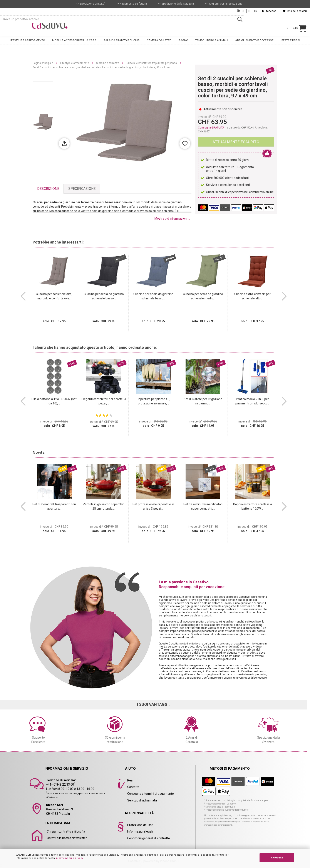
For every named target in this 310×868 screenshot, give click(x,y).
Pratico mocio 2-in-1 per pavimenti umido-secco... (252, 401)
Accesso (269, 11)
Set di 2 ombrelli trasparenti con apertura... (54, 506)
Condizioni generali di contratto (149, 838)
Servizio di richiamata (142, 800)
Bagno (183, 45)
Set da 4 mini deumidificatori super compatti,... (203, 506)
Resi (130, 780)
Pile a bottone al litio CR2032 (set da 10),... (54, 401)
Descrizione (48, 189)
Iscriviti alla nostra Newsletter (67, 838)
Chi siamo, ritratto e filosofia (66, 831)
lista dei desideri (295, 11)
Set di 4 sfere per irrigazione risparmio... (203, 401)
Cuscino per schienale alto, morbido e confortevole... (54, 296)
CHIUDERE (277, 858)
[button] (23, 296)
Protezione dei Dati (140, 825)
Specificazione (82, 189)
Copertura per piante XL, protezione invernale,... (153, 401)
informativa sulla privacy (69, 858)
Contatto (133, 787)
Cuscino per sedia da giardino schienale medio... (203, 296)
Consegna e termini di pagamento (151, 794)
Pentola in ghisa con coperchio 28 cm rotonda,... (104, 506)
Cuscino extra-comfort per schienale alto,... (252, 296)
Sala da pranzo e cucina (122, 45)
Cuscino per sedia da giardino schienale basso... (104, 296)
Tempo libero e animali (212, 45)
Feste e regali (292, 45)
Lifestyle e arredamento (27, 45)
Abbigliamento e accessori (255, 45)
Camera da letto (159, 45)
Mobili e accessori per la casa (74, 45)
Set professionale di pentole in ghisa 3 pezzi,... (153, 506)
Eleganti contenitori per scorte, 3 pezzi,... (104, 401)
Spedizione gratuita (92, 4)
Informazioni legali (140, 831)
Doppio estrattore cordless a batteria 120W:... (253, 506)
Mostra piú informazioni (172, 219)
